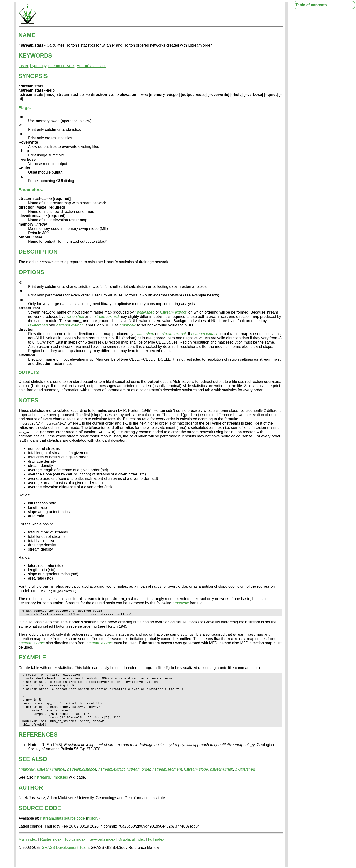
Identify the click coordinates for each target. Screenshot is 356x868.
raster (23, 66)
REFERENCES (38, 747)
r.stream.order (139, 781)
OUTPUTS (29, 373)
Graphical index (132, 851)
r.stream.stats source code (63, 830)
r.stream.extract (173, 312)
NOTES (28, 400)
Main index (28, 851)
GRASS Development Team (65, 860)
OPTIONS (31, 272)
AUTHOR (31, 800)
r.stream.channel (51, 781)
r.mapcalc (128, 325)
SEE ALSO (33, 771)
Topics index (75, 851)
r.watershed (145, 312)
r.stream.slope (196, 781)
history (93, 830)
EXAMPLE (32, 659)
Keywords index (102, 851)
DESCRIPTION (38, 252)
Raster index (51, 851)
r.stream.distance (82, 781)
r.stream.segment (167, 781)
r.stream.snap (222, 781)
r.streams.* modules (51, 789)
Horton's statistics (91, 66)
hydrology (38, 66)
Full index (156, 851)
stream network (61, 66)
